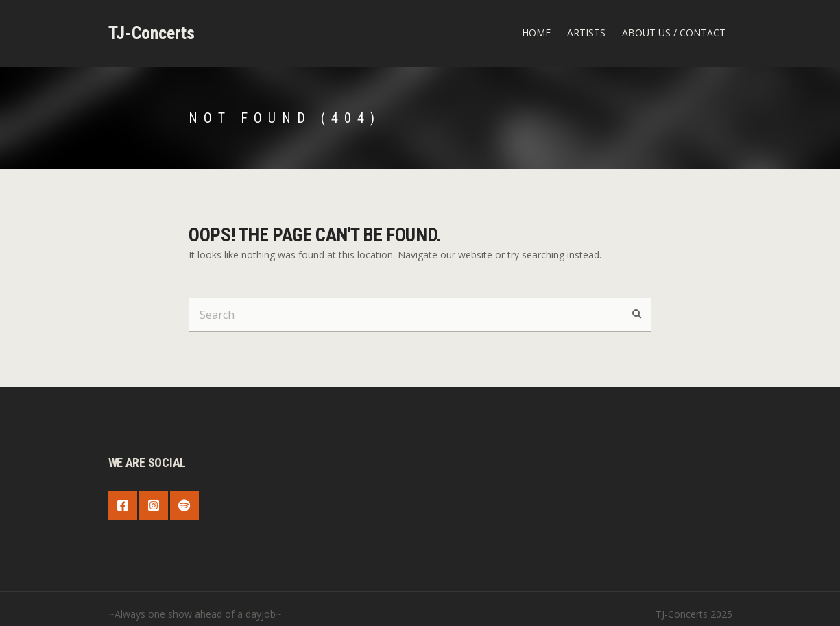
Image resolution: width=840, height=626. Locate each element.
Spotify (184, 505)
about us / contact (674, 33)
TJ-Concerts (152, 33)
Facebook (123, 505)
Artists (586, 33)
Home (536, 33)
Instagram (154, 505)
